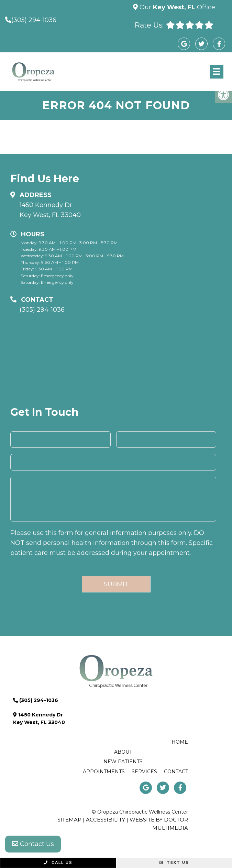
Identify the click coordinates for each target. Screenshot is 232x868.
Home (180, 742)
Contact (176, 772)
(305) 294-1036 (34, 20)
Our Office (176, 7)
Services (144, 772)
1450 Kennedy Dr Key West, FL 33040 (50, 210)
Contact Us (33, 844)
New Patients (123, 762)
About (123, 752)
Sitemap (69, 820)
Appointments (104, 772)
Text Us (174, 862)
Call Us (58, 862)
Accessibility (106, 820)
